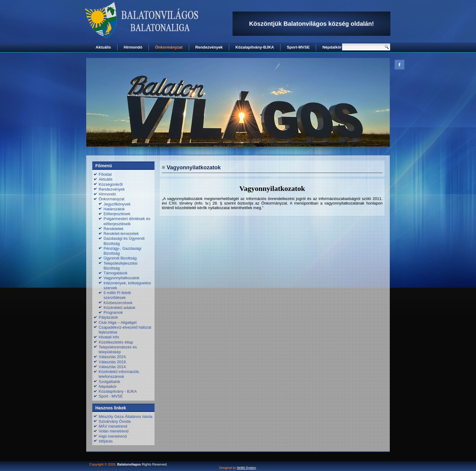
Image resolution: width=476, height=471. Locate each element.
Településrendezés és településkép (118, 349)
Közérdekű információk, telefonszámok (119, 374)
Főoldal (105, 174)
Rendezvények (209, 47)
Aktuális (103, 47)
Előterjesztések (117, 214)
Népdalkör (332, 47)
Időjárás (106, 441)
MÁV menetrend (113, 426)
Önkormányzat (169, 47)
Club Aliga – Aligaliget (118, 322)
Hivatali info (109, 337)
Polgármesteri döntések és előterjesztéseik (127, 221)
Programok (113, 312)
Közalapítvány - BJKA (118, 391)
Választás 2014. (113, 367)
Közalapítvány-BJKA (255, 47)
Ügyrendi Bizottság (120, 258)
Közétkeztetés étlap (116, 342)
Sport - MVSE (111, 396)
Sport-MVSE (298, 47)
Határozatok (114, 209)
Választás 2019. (113, 362)
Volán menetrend (114, 431)
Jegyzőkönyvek (117, 204)
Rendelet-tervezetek (121, 234)
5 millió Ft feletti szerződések (117, 295)
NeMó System (246, 468)
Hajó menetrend (113, 436)
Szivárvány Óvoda (115, 421)
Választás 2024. (113, 357)
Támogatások (116, 273)
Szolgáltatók (109, 382)
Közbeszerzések (118, 303)
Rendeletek (114, 229)
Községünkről (111, 184)
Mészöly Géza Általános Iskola (126, 417)
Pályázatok (108, 317)
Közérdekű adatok (119, 308)
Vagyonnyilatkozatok (121, 278)
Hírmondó (133, 47)
